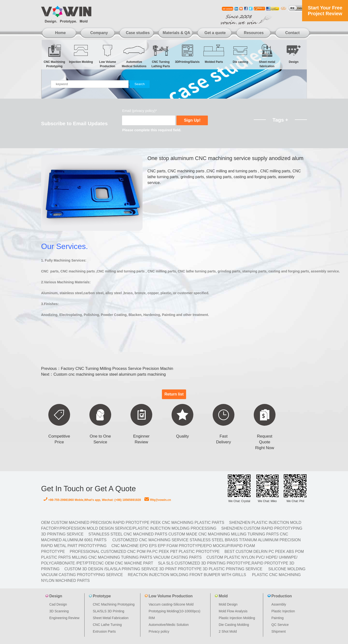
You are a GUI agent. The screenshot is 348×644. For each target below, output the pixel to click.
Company (99, 33)
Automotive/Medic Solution (169, 625)
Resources (254, 33)
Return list (174, 394)
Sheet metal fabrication (267, 56)
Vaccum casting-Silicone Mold (171, 604)
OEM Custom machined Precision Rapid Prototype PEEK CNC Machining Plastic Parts (133, 523)
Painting (278, 618)
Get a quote (215, 33)
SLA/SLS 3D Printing (109, 611)
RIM (152, 618)
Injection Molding (81, 54)
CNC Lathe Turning (107, 625)
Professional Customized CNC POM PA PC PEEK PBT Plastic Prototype (145, 552)
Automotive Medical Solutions (134, 56)
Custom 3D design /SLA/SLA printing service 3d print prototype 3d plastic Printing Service (163, 569)
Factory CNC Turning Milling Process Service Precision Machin (117, 369)
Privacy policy (159, 631)
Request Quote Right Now (265, 442)
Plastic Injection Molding (237, 618)
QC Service (280, 625)
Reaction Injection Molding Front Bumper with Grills (187, 575)
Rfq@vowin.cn (158, 500)
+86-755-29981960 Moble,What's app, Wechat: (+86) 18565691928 (92, 500)
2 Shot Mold (228, 631)
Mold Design (228, 604)
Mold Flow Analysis (233, 611)
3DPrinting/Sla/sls (187, 54)
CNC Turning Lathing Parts (161, 56)
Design (294, 54)
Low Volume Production (108, 56)
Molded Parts (214, 54)
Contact (292, 33)
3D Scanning (59, 611)
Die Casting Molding (234, 625)
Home (60, 33)
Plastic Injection (283, 611)
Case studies (138, 33)
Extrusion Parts (104, 631)
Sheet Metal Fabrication (111, 618)
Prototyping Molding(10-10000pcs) (174, 611)
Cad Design (58, 604)
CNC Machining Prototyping (54, 56)
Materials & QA (176, 33)
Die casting (240, 54)
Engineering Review (64, 618)
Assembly (279, 604)
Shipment (279, 631)
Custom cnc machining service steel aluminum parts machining (110, 374)
